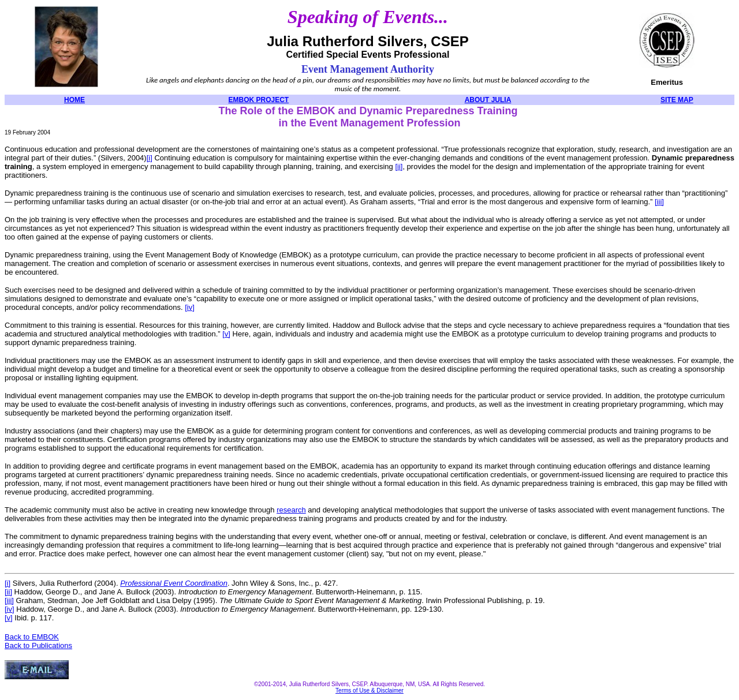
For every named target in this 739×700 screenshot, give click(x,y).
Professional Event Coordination (174, 583)
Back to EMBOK (32, 637)
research (291, 510)
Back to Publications (38, 645)
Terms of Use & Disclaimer (369, 690)
